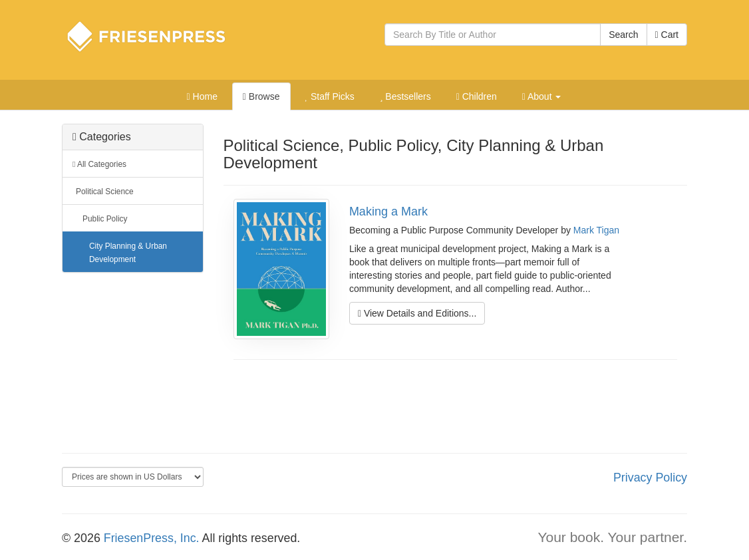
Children (477, 96)
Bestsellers (405, 96)
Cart (667, 35)
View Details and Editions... (417, 313)
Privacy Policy (650, 478)
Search (623, 35)
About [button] (542, 96)
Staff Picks (329, 96)
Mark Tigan (596, 230)
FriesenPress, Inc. (152, 538)
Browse (261, 96)
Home (202, 96)
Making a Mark (388, 211)
